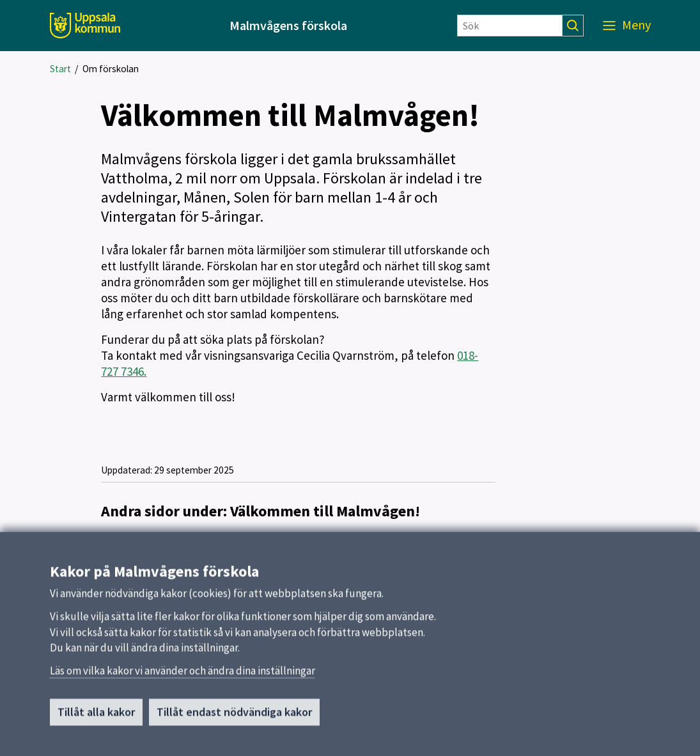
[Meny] (627, 26)
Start (60, 69)
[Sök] (510, 26)
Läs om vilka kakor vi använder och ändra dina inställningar (183, 675)
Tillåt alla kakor (96, 716)
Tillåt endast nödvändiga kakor (234, 716)
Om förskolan (111, 69)
